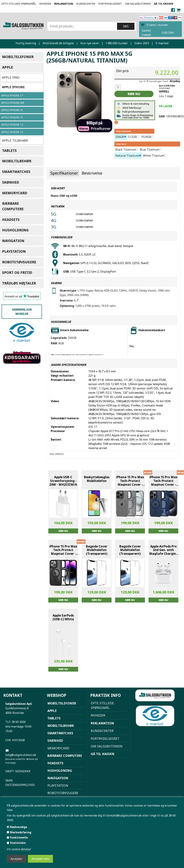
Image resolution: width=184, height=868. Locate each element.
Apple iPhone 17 (12, 95)
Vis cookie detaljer (19, 849)
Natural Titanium (127, 156)
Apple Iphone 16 (12, 110)
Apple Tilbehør (15, 140)
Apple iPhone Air (13, 103)
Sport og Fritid (17, 272)
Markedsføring (21, 832)
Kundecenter (86, 4)
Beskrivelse (92, 173)
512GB (132, 137)
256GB (120, 137)
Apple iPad (11, 77)
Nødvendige (19, 827)
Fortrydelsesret (110, 4)
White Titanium (154, 156)
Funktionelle (19, 837)
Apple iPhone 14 (12, 125)
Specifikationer (64, 173)
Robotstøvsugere (19, 262)
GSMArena (59, 454)
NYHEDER (45, 4)
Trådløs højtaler (19, 283)
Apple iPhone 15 (12, 117)
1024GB (146, 137)
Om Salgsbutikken (138, 4)
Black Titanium (125, 150)
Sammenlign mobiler (22, 312)
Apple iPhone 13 (12, 132)
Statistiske (18, 843)
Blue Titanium (149, 150)
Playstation (14, 251)
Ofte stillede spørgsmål (19, 4)
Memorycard (15, 193)
